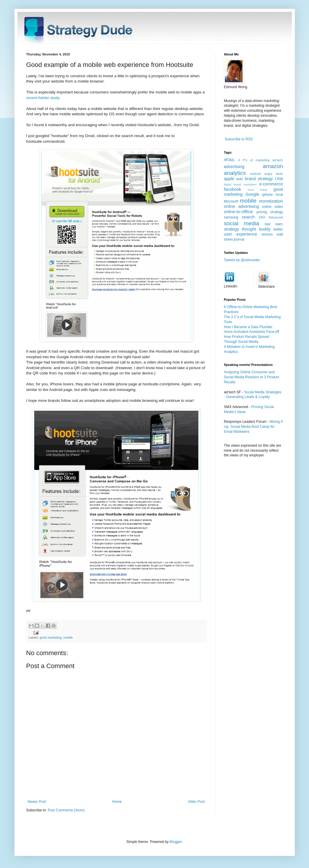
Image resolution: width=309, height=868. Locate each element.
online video (273, 207)
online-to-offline (238, 212)
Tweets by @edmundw (242, 260)
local (279, 195)
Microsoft (231, 201)
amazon (273, 166)
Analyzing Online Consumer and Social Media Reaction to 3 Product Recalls (252, 377)
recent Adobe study (43, 98)
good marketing (50, 637)
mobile (68, 637)
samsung (231, 217)
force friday (257, 190)
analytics (235, 173)
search (248, 217)
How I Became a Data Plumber (248, 327)
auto (239, 179)
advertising (234, 167)
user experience (241, 234)
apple (229, 179)
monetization (271, 201)
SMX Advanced (271, 217)
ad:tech (278, 160)
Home (117, 802)
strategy (232, 229)
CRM (279, 179)
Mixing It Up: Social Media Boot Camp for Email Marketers (253, 427)
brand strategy (259, 179)
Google (252, 194)
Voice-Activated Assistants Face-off (252, 332)
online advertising (242, 206)
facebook (233, 189)
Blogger (176, 842)
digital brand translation (240, 184)
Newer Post (37, 802)
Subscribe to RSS (239, 139)
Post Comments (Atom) (66, 810)
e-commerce (271, 184)
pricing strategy (270, 212)
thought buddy (256, 229)
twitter (278, 229)
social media (242, 223)
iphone (267, 195)
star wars (274, 224)
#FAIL (230, 160)
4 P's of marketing (254, 160)
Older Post (196, 802)
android (256, 174)
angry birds (274, 174)
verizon (267, 234)
